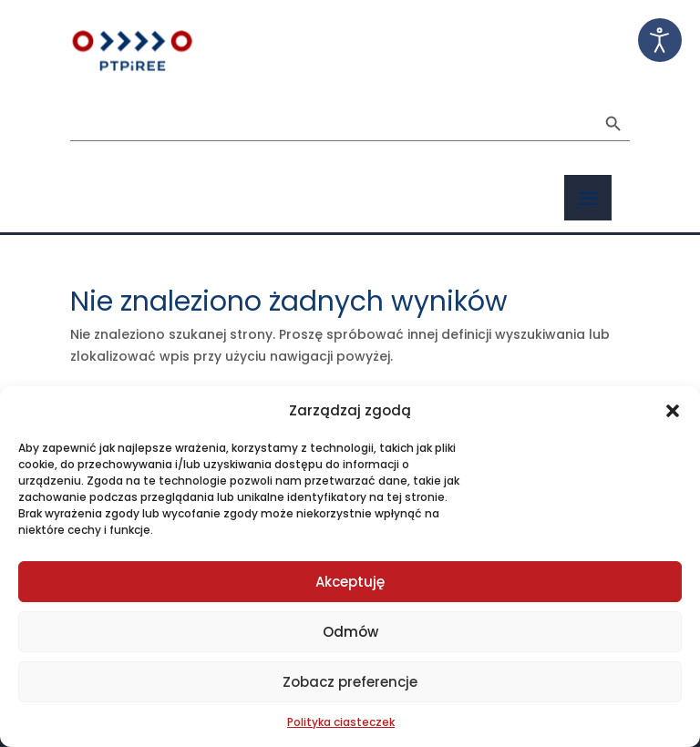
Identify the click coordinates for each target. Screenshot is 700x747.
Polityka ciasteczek (341, 722)
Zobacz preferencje (350, 682)
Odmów (350, 632)
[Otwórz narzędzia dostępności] (660, 40)
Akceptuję (350, 582)
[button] (673, 411)
